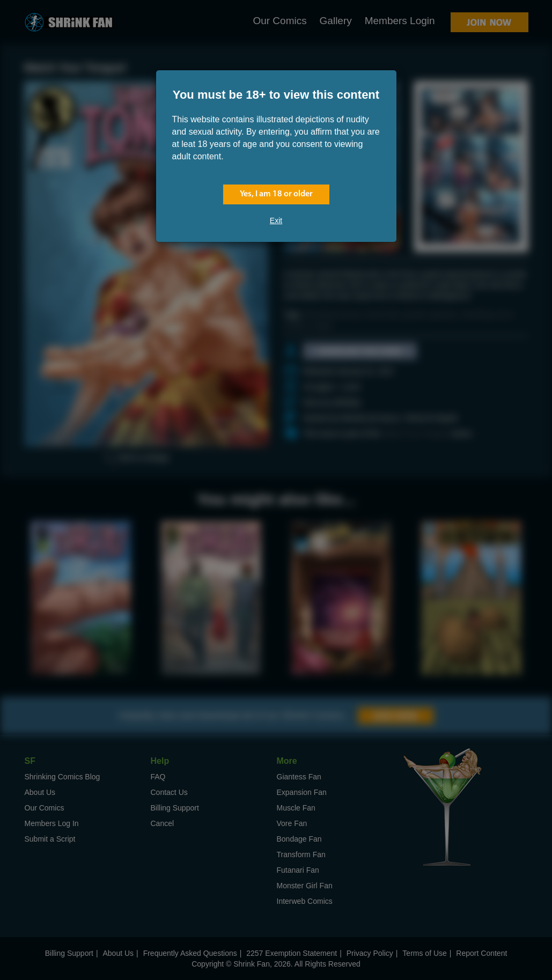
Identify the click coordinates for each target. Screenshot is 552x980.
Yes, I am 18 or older (276, 194)
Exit (276, 220)
